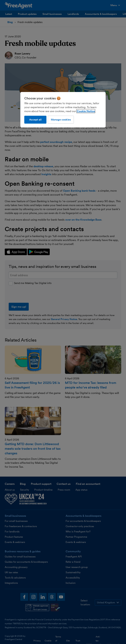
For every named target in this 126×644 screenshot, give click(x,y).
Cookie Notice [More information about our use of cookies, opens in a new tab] (86, 111)
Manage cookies (61, 120)
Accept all (35, 120)
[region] (63, 110)
